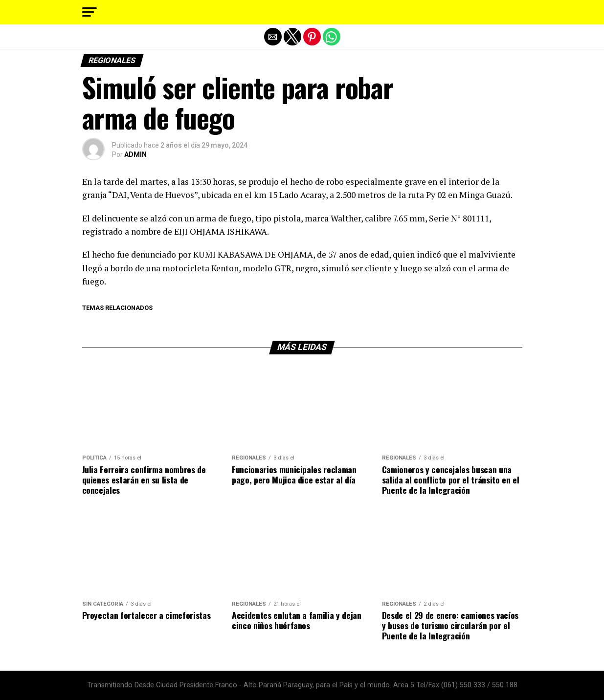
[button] (89, 12)
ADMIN (135, 154)
